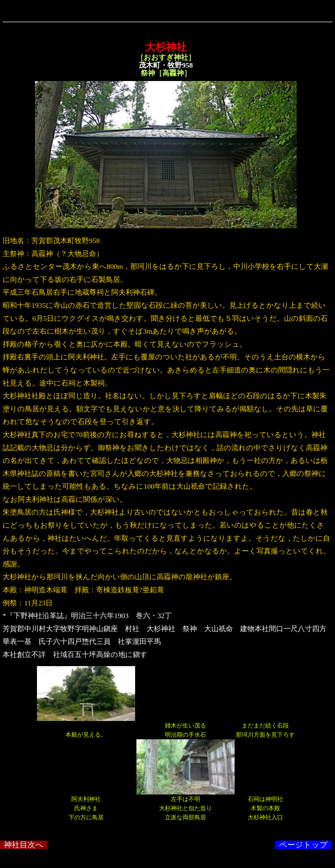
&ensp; (167, 18)
